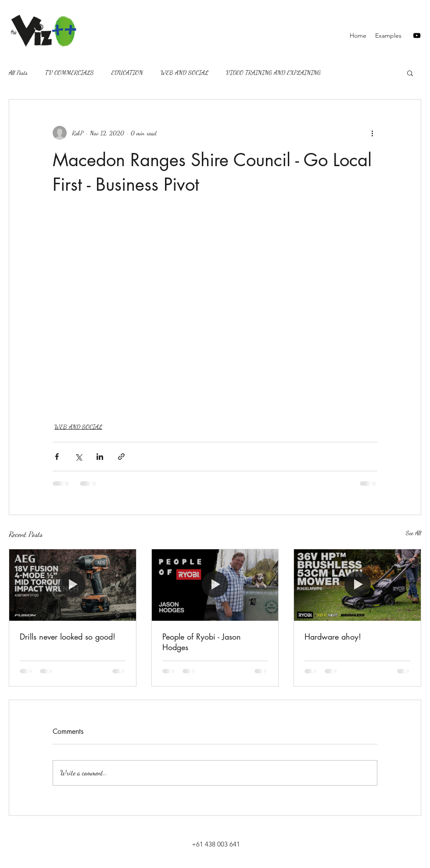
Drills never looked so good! (68, 637)
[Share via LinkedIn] (100, 457)
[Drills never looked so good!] (73, 585)
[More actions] (372, 133)
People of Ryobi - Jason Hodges (202, 642)
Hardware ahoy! (333, 637)
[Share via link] (121, 457)
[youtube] (417, 36)
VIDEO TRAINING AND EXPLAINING (273, 73)
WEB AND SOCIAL (185, 73)
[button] (410, 73)
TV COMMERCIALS (70, 73)
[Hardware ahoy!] (357, 585)
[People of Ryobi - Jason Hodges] (215, 585)
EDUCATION (127, 73)
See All (414, 533)
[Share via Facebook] (57, 457)
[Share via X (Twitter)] (78, 457)
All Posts (18, 73)
